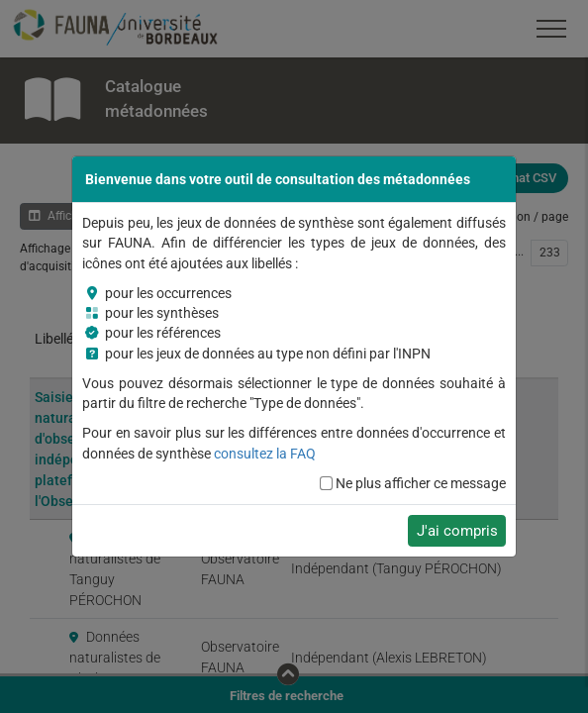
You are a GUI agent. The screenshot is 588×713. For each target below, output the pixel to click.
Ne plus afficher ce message (421, 483)
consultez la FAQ (265, 454)
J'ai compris (457, 531)
